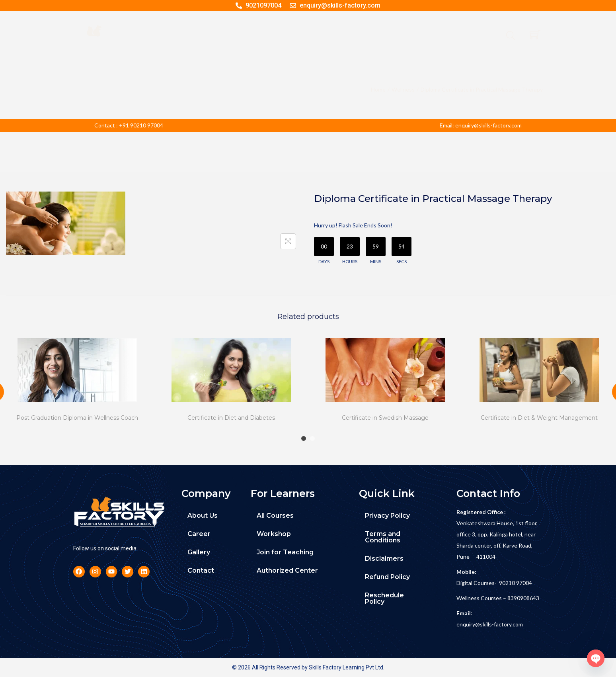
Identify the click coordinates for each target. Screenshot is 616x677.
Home (378, 89)
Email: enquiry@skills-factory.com (481, 125)
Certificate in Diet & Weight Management (539, 418)
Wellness (403, 89)
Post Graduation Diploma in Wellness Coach (77, 418)
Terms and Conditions (383, 537)
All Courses (275, 516)
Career (199, 534)
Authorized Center (287, 570)
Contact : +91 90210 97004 (129, 125)
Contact (201, 570)
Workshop (274, 534)
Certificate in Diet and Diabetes (231, 418)
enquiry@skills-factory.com (490, 624)
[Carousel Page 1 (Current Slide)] (304, 438)
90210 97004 (516, 583)
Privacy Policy (387, 516)
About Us (203, 516)
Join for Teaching (285, 552)
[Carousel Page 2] (312, 438)
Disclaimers (384, 559)
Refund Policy (387, 577)
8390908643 (523, 598)
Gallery (199, 552)
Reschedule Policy (384, 598)
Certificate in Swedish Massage (385, 418)
